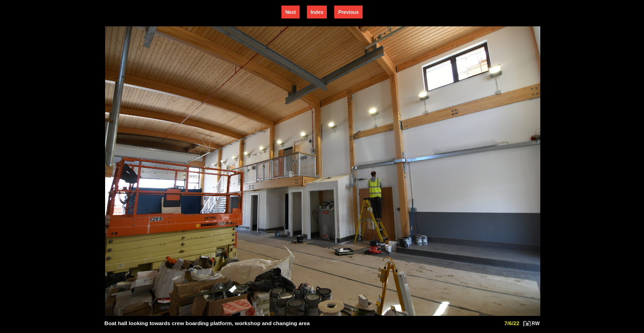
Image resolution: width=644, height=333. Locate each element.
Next (291, 12)
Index (317, 12)
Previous (348, 12)
